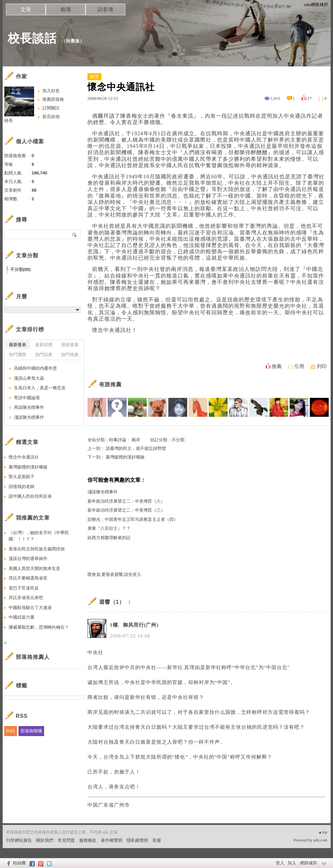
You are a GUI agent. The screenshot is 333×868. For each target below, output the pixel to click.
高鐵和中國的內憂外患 (35, 368)
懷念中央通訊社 (24, 457)
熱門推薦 (70, 355)
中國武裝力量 (22, 617)
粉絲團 (19, 863)
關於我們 (45, 840)
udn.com (320, 840)
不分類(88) (21, 269)
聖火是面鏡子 (22, 477)
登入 (280, 863)
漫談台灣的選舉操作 (28, 558)
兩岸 (136, 440)
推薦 (277, 366)
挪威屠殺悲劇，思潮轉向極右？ (39, 627)
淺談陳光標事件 (103, 492)
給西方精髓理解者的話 (109, 538)
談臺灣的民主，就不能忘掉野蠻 (136, 448)
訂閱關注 (51, 108)
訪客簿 (105, 9)
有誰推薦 (110, 384)
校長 (9, 121)
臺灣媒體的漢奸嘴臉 (125, 457)
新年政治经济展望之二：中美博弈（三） (126, 510)
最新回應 (44, 345)
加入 (292, 863)
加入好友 (51, 91)
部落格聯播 (31, 731)
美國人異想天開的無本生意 (34, 568)
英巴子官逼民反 (24, 588)
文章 (26, 9)
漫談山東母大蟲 (29, 378)
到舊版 (73, 41)
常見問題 (66, 840)
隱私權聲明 (137, 840)
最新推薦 (70, 345)
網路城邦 (308, 863)
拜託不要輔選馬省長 (28, 578)
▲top (323, 832)
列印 (322, 366)
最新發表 (18, 345)
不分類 (178, 440)
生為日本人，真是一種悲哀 (40, 388)
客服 (157, 840)
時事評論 (118, 440)
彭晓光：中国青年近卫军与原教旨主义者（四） (133, 519)
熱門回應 (44, 355)
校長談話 (32, 38)
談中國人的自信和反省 (30, 496)
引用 (299, 366)
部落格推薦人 (33, 657)
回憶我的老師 (22, 487)
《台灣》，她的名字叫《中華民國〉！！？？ (39, 536)
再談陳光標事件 (29, 407)
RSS (11, 731)
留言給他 (51, 117)
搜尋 (75, 234)
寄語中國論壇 (27, 398)
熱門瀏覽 (18, 355)
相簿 (66, 9)
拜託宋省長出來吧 (26, 598)
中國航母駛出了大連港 (30, 608)
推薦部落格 (53, 99)
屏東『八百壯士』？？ (109, 528)
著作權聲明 (111, 840)
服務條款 (88, 840)
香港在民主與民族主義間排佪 (37, 549)
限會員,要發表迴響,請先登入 (114, 574)
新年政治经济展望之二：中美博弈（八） (126, 501)
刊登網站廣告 (19, 840)
